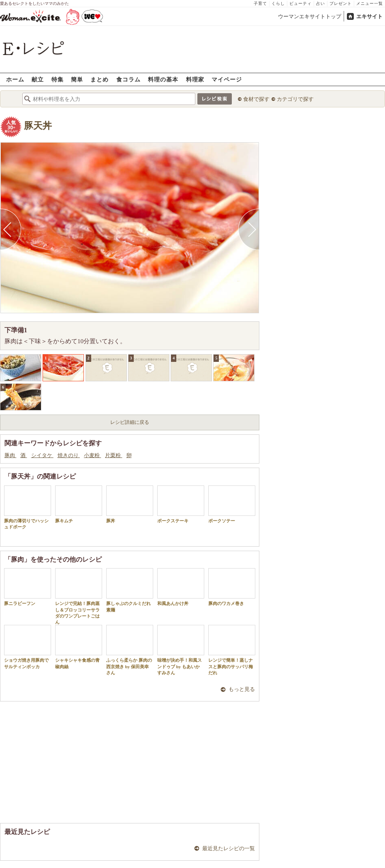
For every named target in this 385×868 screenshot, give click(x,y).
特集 (58, 79)
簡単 (77, 79)
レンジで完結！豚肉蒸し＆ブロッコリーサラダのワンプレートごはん (79, 596)
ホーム (15, 79)
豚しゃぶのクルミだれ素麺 (130, 590)
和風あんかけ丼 (181, 587)
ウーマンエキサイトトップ (310, 16)
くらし (278, 3)
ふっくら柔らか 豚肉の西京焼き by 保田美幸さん (130, 650)
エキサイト (369, 16)
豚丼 (130, 504)
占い (321, 3)
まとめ (99, 79)
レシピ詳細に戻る (130, 422)
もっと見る (242, 689)
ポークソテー (232, 504)
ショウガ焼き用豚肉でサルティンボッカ (28, 647)
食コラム (128, 79)
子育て (260, 3)
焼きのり (69, 455)
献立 (38, 79)
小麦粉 (92, 455)
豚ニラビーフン (28, 587)
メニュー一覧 (370, 3)
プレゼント (341, 3)
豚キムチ (79, 504)
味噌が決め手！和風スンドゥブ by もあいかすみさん (181, 650)
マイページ (227, 79)
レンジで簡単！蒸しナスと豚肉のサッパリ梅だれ (232, 650)
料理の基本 (163, 79)
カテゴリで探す (295, 99)
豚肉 (10, 455)
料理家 (195, 79)
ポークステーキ (181, 504)
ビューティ (301, 3)
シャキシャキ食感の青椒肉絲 (79, 647)
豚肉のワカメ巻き (232, 587)
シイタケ (42, 455)
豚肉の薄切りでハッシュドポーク (28, 507)
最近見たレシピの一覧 (229, 848)
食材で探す (256, 99)
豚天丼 (38, 126)
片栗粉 (113, 455)
